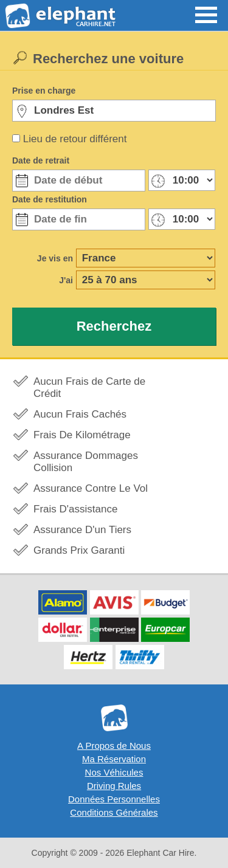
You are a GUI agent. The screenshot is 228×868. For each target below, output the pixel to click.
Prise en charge (44, 91)
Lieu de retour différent (75, 139)
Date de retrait (41, 160)
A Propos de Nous (114, 746)
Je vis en (55, 258)
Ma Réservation (114, 759)
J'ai (66, 280)
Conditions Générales (114, 812)
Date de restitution (50, 199)
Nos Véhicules (114, 772)
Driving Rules (114, 786)
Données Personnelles (114, 799)
